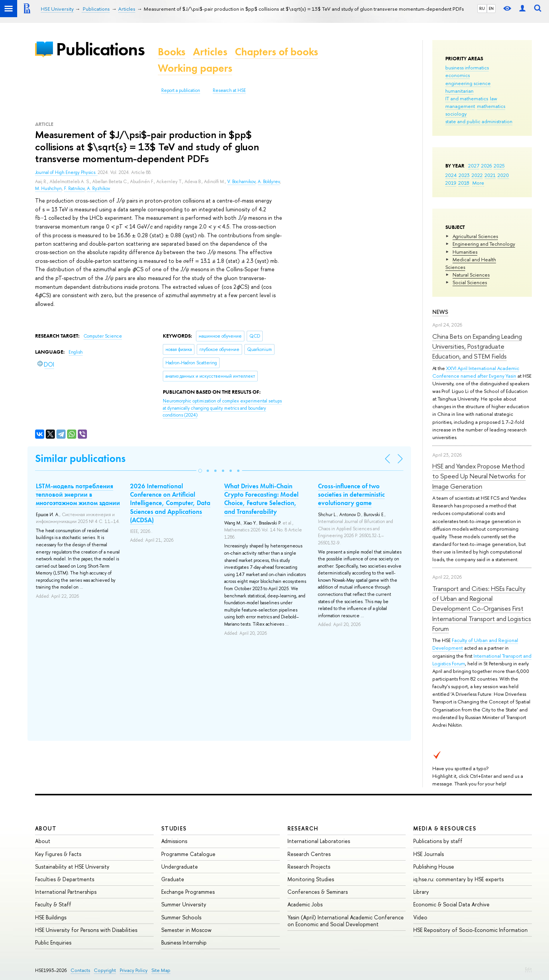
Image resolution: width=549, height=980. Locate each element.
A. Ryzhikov (99, 188)
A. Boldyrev (269, 182)
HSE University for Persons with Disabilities (86, 930)
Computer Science (103, 336)
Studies (174, 828)
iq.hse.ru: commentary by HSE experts (458, 879)
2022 (477, 175)
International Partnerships (66, 892)
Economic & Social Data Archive (451, 904)
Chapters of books (276, 52)
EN (491, 8)
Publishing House (434, 867)
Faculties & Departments (65, 879)
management (460, 106)
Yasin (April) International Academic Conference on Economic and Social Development (346, 921)
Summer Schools (181, 917)
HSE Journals (429, 854)
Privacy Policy (134, 970)
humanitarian (459, 91)
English (76, 352)
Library (421, 892)
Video (420, 917)
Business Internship (184, 942)
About (46, 828)
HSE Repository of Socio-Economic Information (470, 930)
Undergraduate (180, 867)
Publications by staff (438, 841)
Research (303, 828)
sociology (456, 114)
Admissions (174, 841)
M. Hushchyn (48, 188)
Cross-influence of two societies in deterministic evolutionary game (351, 494)
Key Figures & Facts (58, 854)
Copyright (105, 970)
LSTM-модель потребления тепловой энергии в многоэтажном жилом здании (78, 494)
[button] (200, 471)
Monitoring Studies (311, 879)
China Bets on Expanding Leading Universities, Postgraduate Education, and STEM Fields (477, 346)
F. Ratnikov (74, 188)
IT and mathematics (467, 98)
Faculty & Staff (53, 904)
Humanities (465, 252)
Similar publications (80, 458)
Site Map (161, 970)
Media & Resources (445, 828)
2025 (499, 166)
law (494, 98)
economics (457, 75)
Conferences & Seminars (318, 892)
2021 (490, 175)
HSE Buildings (51, 917)
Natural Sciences (471, 275)
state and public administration (479, 121)
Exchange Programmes (188, 892)
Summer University (184, 904)
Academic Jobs (305, 904)
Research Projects (309, 867)
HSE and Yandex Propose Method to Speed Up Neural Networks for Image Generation (479, 476)
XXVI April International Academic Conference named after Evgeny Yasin (476, 372)
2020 (503, 175)
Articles (210, 52)
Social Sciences (470, 282)
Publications (100, 49)
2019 (451, 183)
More (478, 183)
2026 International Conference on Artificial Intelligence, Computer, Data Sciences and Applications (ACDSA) (170, 503)
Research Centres (309, 854)
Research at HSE (229, 90)
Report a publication (181, 90)
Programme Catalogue (188, 854)
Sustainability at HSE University (72, 867)
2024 (451, 175)
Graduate (173, 879)
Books (172, 52)
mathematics (491, 106)
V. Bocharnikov (241, 182)
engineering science (468, 83)
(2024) (222, 408)
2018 (464, 183)
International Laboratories (319, 841)
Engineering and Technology (484, 244)
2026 (486, 166)
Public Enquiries (53, 942)
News (440, 312)
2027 (474, 166)
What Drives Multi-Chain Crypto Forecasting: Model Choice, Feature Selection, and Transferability (261, 499)
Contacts (80, 970)
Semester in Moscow (186, 930)
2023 (464, 175)
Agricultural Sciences (475, 236)
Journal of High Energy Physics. (66, 172)
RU (482, 8)
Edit (528, 969)
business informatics (467, 68)
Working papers (195, 68)
